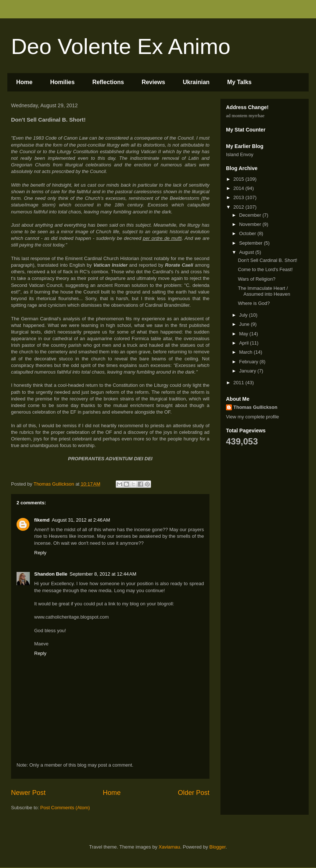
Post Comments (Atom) (65, 808)
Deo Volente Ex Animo (121, 46)
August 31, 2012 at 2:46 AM (81, 520)
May (244, 334)
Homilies (62, 82)
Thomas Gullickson (255, 407)
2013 (239, 197)
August (247, 252)
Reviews (153, 82)
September (252, 243)
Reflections (108, 82)
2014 (239, 188)
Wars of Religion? (256, 279)
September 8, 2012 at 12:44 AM (103, 574)
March (247, 352)
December (251, 215)
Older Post (194, 793)
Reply (40, 553)
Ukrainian (196, 82)
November (251, 224)
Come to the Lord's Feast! (265, 269)
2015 (239, 179)
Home (24, 82)
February (249, 362)
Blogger (218, 847)
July (244, 315)
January (248, 371)
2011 (239, 383)
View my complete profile (252, 417)
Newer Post (28, 793)
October (248, 233)
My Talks (239, 82)
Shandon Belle (51, 574)
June (245, 324)
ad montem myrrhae (245, 116)
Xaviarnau (170, 847)
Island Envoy (240, 154)
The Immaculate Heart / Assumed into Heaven (264, 291)
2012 (239, 207)
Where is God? (254, 303)
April (245, 343)
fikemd (42, 520)
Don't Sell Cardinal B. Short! (267, 260)
